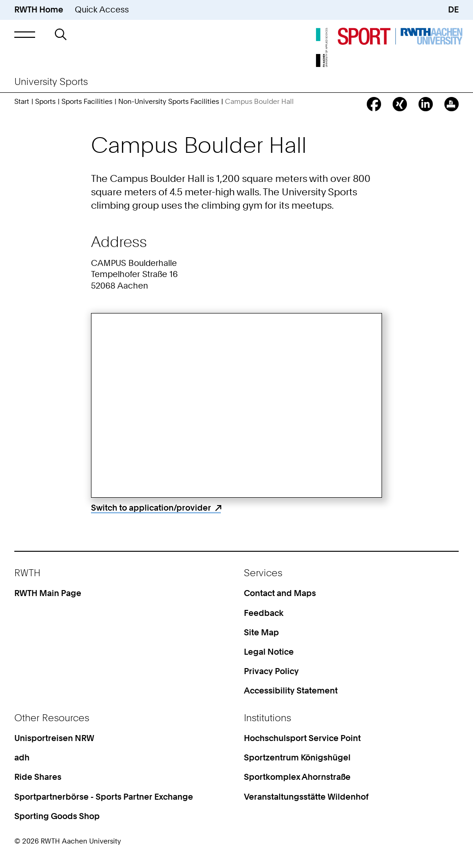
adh (22, 757)
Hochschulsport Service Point (302, 738)
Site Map (261, 632)
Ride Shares (38, 777)
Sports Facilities (87, 102)
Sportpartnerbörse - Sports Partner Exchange (104, 797)
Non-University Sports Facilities (169, 102)
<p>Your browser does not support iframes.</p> (237, 405)
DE (453, 9)
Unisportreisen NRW (54, 738)
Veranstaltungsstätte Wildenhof (306, 797)
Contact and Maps (280, 593)
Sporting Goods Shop (57, 816)
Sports (45, 102)
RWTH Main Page (48, 593)
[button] (25, 34)
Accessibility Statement (291, 690)
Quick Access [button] (102, 9)
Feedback (264, 613)
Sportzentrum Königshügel (297, 757)
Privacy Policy (271, 671)
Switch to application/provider (151, 508)
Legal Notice (269, 652)
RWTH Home (39, 9)
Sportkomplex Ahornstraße (297, 777)
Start (22, 102)
